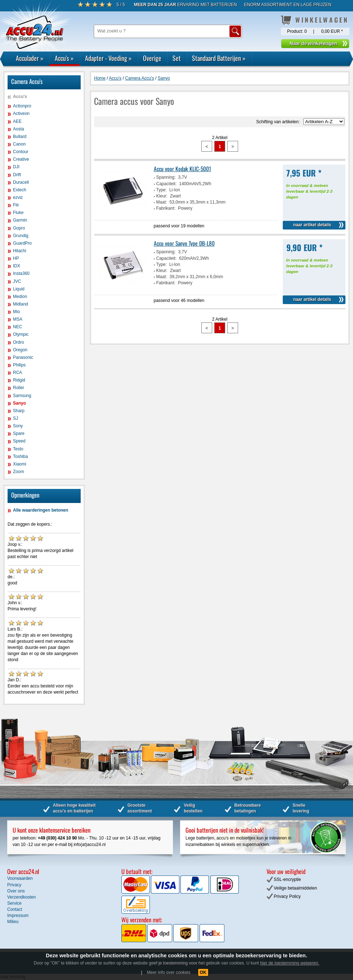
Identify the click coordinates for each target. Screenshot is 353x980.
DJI (16, 167)
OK (203, 972)
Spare (19, 433)
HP (16, 258)
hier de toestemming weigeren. (290, 963)
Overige (152, 58)
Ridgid (19, 380)
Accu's (64, 58)
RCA (17, 373)
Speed (19, 441)
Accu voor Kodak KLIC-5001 (182, 169)
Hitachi (20, 251)
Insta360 (21, 273)
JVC (17, 281)
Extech (20, 190)
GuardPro (22, 243)
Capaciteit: (167, 184)
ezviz (18, 197)
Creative (21, 159)
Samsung (22, 396)
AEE (17, 121)
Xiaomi (20, 464)
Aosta (19, 129)
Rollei (18, 388)
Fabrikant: (166, 208)
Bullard (20, 137)
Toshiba (20, 456)
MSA (18, 319)
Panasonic (23, 357)
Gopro (19, 228)
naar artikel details (312, 225)
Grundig (21, 236)
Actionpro (22, 106)
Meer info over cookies (169, 972)
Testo (18, 449)
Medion (20, 297)
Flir (16, 205)
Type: (162, 190)
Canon (19, 144)
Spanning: (166, 177)
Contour (21, 152)
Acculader (30, 58)
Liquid (19, 289)
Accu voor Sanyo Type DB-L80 (184, 243)
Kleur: (162, 196)
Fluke (18, 213)
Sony (18, 426)
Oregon (20, 350)
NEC (17, 327)
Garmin (20, 220)
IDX (17, 266)
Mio (16, 312)
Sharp (19, 411)
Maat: (162, 202)
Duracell (21, 182)
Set (177, 58)
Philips (19, 365)
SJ (15, 418)
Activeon (21, 113)
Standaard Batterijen (219, 58)
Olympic (21, 334)
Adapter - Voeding (108, 58)
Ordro (19, 342)
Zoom (19, 472)
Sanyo (19, 403)
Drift (17, 175)
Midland (21, 304)
